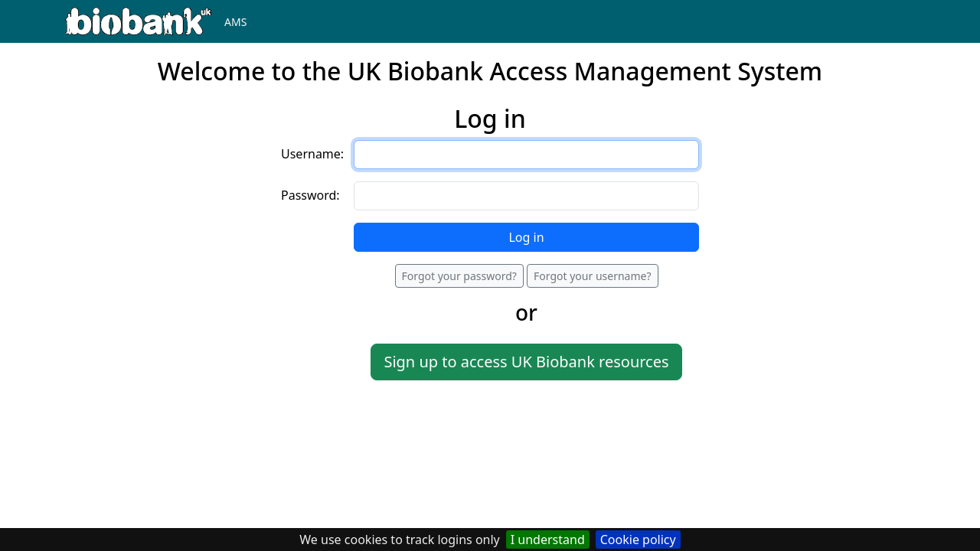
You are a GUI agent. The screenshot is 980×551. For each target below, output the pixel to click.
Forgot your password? (459, 276)
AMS (235, 22)
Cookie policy (638, 540)
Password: (310, 195)
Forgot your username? (592, 276)
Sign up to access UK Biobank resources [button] (526, 362)
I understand (548, 540)
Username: (312, 154)
